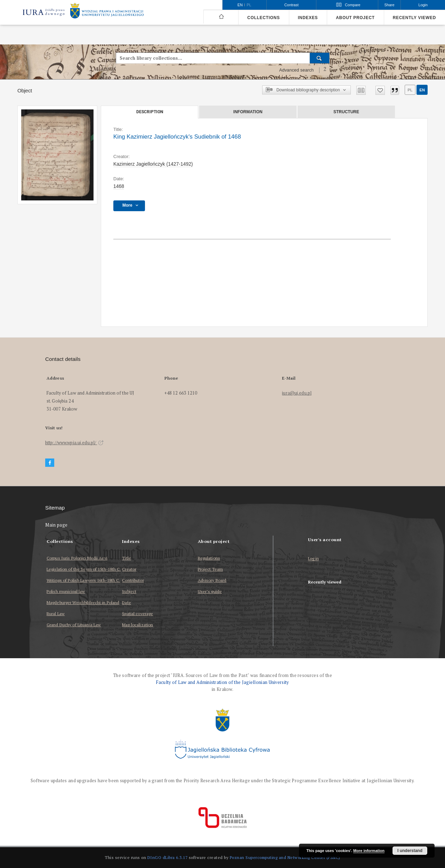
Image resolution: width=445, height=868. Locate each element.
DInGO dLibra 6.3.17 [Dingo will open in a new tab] (168, 857)
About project (355, 18)
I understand (410, 851)
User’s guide (210, 591)
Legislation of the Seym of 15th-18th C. (84, 569)
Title (127, 558)
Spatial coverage (137, 614)
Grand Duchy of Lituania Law (74, 625)
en (422, 90)
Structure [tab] (346, 112)
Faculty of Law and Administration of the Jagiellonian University (222, 682)
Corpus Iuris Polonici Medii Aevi (77, 558)
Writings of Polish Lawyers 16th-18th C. (83, 580)
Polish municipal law (66, 591)
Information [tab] (248, 112)
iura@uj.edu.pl (297, 393)
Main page (56, 525)
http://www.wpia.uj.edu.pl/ (74, 443)
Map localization (137, 625)
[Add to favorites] (380, 90)
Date (126, 602)
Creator (129, 569)
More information (369, 851)
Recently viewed (414, 18)
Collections (263, 18)
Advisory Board (212, 580)
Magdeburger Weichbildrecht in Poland (83, 602)
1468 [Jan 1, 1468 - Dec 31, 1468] (119, 186)
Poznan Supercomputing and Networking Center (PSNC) (285, 857)
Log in (314, 559)
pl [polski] (249, 5)
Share (390, 5)
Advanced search (297, 70)
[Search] (320, 58)
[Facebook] (50, 463)
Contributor (133, 580)
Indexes (308, 18)
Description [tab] (150, 112)
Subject (129, 591)
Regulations (209, 558)
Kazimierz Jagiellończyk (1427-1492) (153, 164)
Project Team (210, 569)
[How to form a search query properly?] (325, 70)
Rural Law (56, 614)
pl (410, 90)
